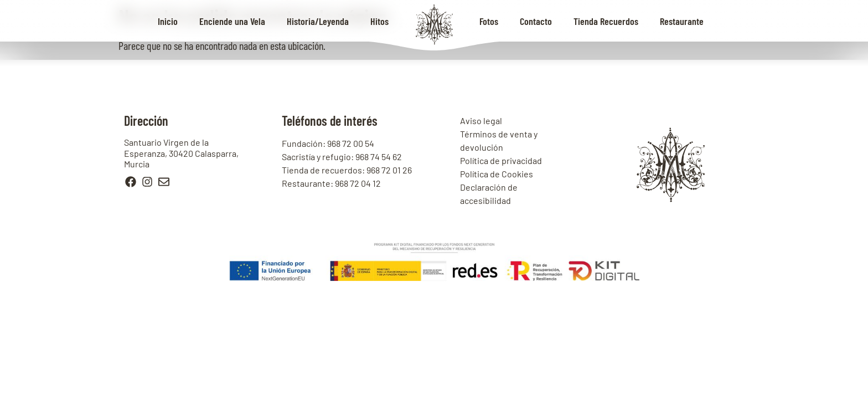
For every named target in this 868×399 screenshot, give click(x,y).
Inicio (168, 21)
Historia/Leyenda (318, 21)
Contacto (536, 21)
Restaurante (682, 21)
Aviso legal (481, 121)
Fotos (489, 21)
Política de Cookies (497, 174)
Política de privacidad (501, 160)
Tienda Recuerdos (606, 21)
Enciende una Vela (232, 21)
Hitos (379, 21)
